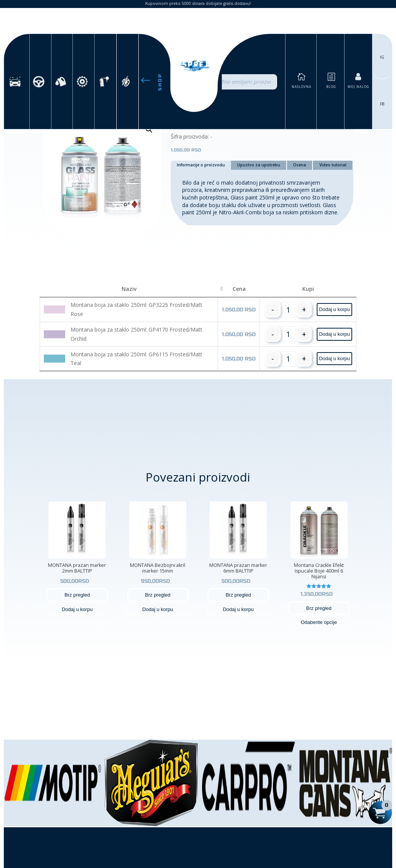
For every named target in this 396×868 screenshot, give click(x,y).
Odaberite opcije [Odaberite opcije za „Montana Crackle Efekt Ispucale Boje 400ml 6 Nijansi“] (319, 622)
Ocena (300, 165)
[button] (149, 129)
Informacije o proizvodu (201, 165)
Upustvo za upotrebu (259, 165)
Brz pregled (77, 595)
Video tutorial (333, 165)
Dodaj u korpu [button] (334, 309)
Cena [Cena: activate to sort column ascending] (239, 289)
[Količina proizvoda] (288, 310)
